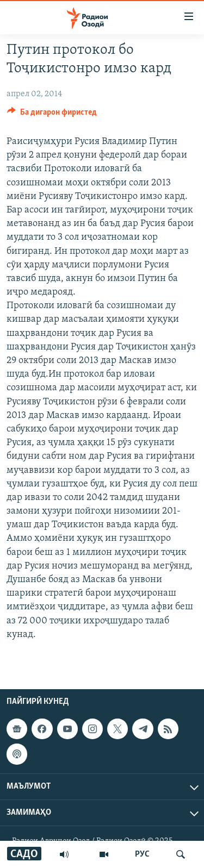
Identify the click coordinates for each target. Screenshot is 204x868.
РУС (142, 854)
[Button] (52, 115)
